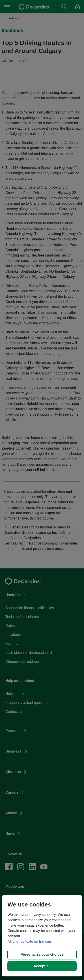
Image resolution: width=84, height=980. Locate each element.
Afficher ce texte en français (29, 941)
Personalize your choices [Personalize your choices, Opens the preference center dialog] (42, 954)
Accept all (42, 966)
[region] (42, 936)
